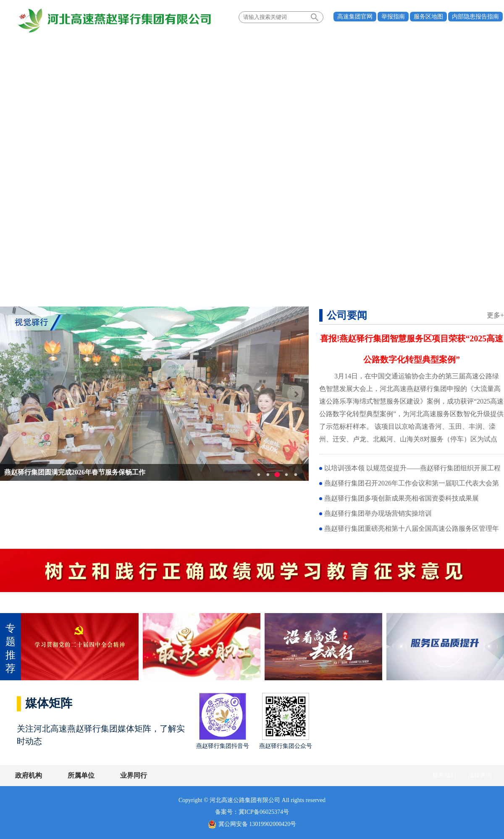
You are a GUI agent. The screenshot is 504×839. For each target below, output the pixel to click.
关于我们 (77, 44)
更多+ (495, 315)
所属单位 (81, 775)
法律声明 (480, 775)
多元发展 (227, 44)
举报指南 (393, 17)
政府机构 (29, 775)
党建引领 (177, 44)
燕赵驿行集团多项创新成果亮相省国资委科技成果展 (402, 498)
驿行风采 (382, 44)
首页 (27, 44)
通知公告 (332, 44)
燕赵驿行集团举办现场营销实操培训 (378, 513)
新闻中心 (127, 44)
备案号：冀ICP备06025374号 (252, 812)
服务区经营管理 (279, 44)
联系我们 (444, 775)
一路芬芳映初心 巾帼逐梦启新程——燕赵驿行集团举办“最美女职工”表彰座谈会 (123, 472)
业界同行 (134, 775)
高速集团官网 (355, 17)
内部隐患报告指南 (475, 17)
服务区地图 (428, 17)
